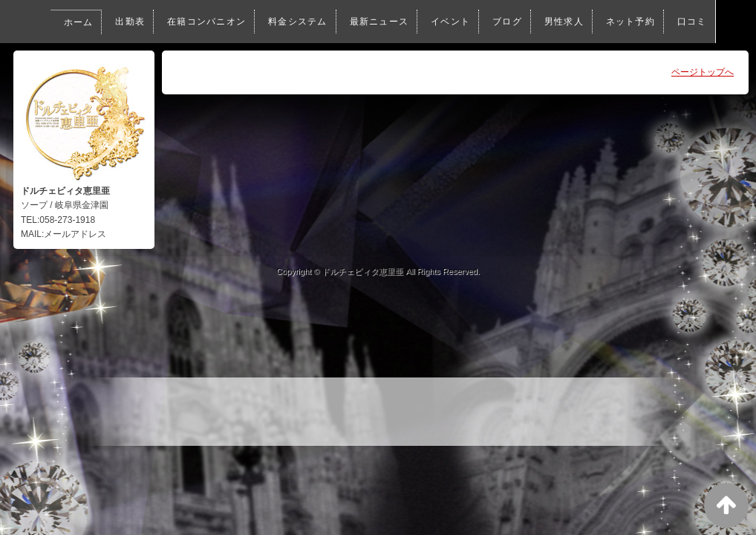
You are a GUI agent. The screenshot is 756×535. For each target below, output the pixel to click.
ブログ (472, 22)
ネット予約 (599, 22)
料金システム (255, 22)
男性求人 (530, 22)
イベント (414, 22)
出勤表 (82, 22)
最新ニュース (340, 22)
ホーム (29, 22)
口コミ (82, 65)
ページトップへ (703, 72)
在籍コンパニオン (161, 22)
